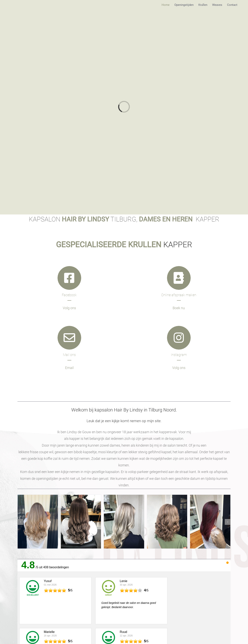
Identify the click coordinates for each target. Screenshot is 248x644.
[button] (20, 522)
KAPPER (124, 245)
